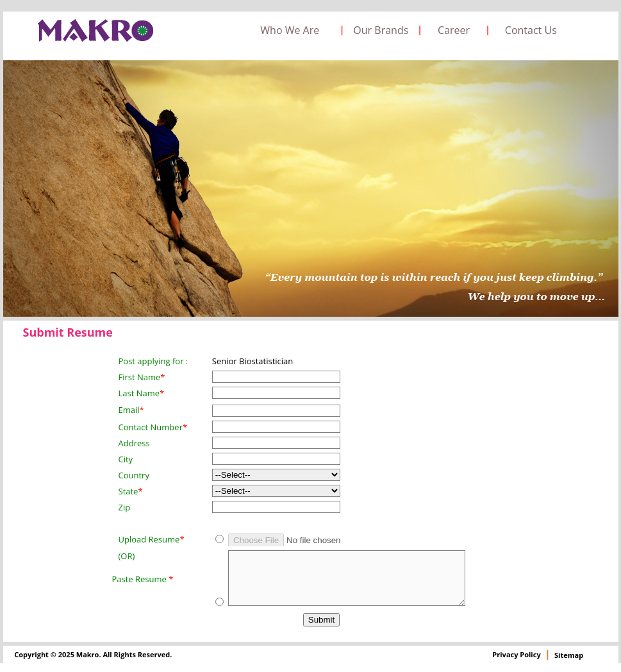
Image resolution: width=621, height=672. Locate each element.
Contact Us (531, 30)
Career (454, 30)
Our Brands (381, 30)
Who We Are (290, 30)
